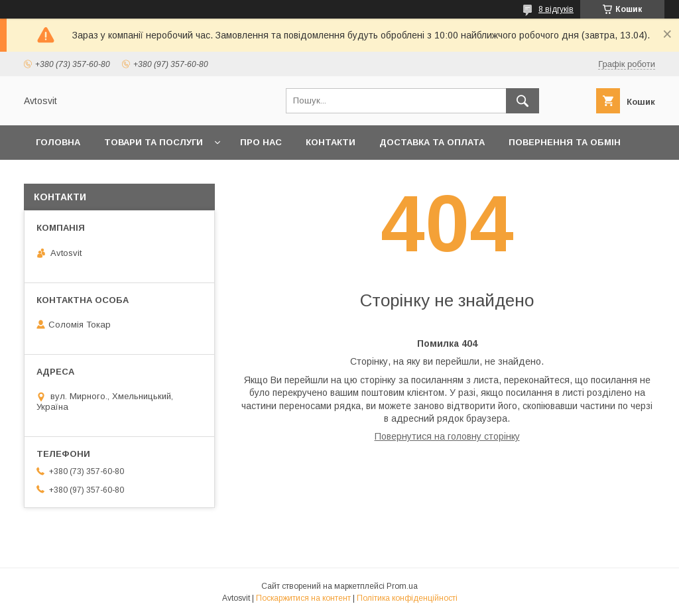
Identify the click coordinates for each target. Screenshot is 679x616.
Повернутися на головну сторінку (447, 436)
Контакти (331, 142)
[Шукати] (523, 101)
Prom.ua (402, 586)
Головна (58, 142)
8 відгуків (556, 9)
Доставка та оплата (432, 142)
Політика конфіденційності (407, 598)
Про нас (261, 142)
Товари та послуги (154, 142)
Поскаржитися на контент (303, 598)
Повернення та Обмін (565, 142)
